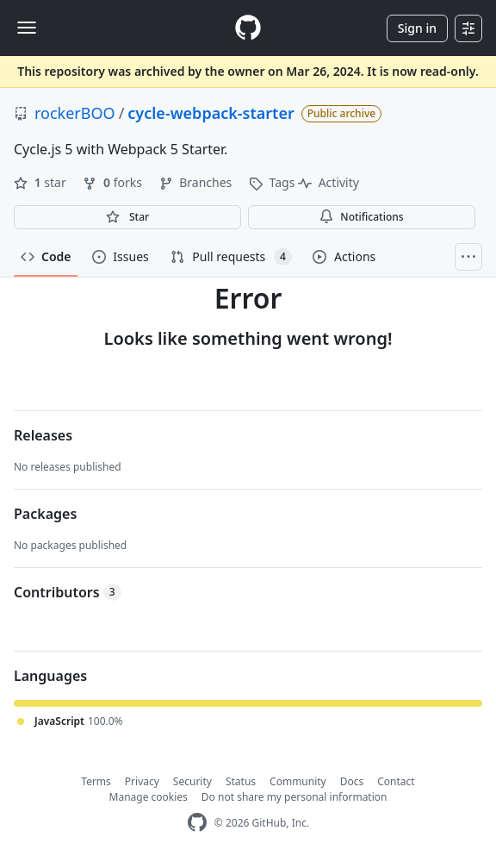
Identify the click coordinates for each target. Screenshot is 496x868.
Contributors (68, 592)
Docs (352, 781)
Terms (96, 781)
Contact (396, 781)
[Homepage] (248, 28)
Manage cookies (149, 797)
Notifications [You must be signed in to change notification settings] (361, 217)
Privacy (142, 781)
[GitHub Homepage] (197, 823)
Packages (45, 514)
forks (114, 182)
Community (298, 781)
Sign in (417, 28)
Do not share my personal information (294, 797)
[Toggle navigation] (27, 28)
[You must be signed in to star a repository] (127, 217)
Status (241, 781)
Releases (43, 435)
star (41, 182)
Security (192, 781)
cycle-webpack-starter (211, 113)
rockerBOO (75, 113)
